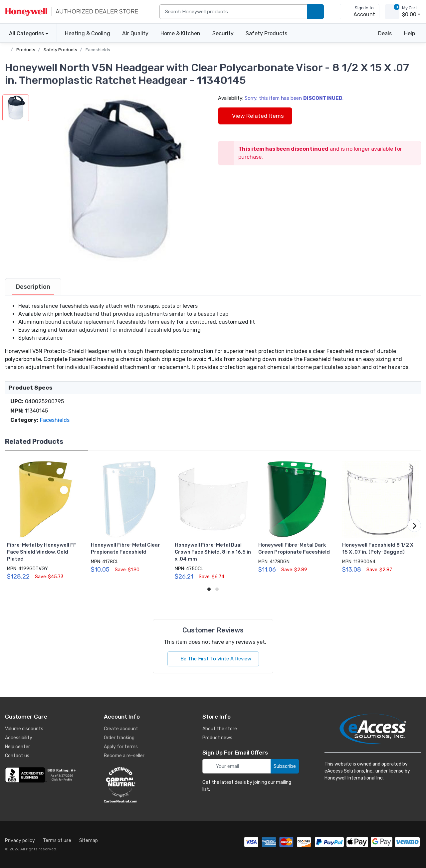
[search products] (316, 12)
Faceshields (98, 50)
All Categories (24, 33)
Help (410, 33)
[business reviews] (42, 775)
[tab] (33, 287)
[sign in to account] (360, 12)
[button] (118, 181)
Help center (17, 747)
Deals (385, 33)
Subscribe (285, 766)
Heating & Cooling (88, 33)
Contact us (17, 756)
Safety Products (266, 33)
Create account (121, 729)
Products (26, 50)
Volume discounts (24, 729)
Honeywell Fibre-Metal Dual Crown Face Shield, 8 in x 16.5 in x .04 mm (213, 552)
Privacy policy (20, 841)
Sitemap (89, 841)
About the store (220, 729)
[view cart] (392, 12)
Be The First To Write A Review (213, 659)
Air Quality (135, 33)
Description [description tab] (33, 287)
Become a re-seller (124, 756)
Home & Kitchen (180, 33)
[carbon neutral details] (140, 785)
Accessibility (19, 738)
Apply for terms (121, 747)
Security (223, 33)
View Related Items (255, 116)
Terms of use (57, 841)
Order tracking (119, 738)
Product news (217, 738)
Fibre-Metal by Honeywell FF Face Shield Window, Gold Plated (42, 552)
